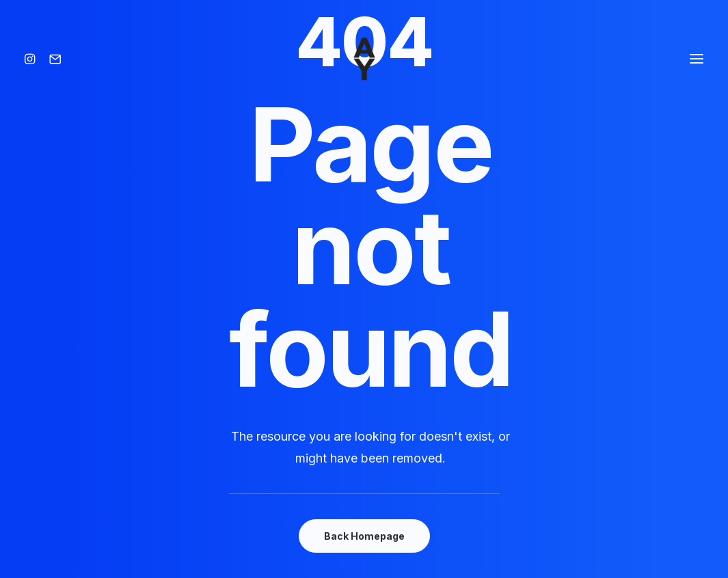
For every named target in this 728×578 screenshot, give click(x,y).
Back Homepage (364, 536)
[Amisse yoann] (364, 59)
